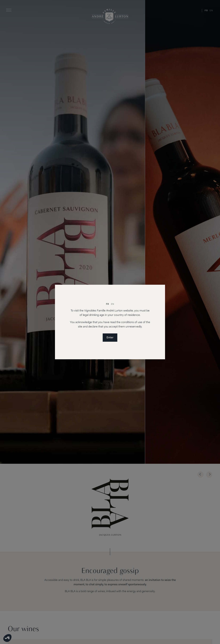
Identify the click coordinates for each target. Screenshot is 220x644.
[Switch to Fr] (108, 304)
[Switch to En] (113, 304)
